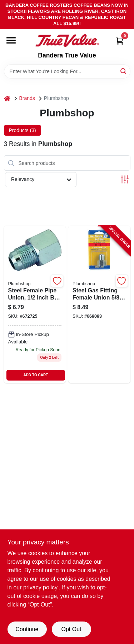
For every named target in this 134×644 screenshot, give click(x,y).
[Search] (124, 71)
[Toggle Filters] (125, 179)
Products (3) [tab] (23, 130)
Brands (27, 98)
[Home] (7, 98)
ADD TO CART (36, 375)
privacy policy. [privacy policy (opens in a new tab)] (41, 587)
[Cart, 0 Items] (120, 41)
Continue (27, 629)
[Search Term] (67, 71)
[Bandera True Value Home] (67, 41)
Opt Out (71, 629)
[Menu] (11, 40)
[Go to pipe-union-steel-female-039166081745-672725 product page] (35, 304)
